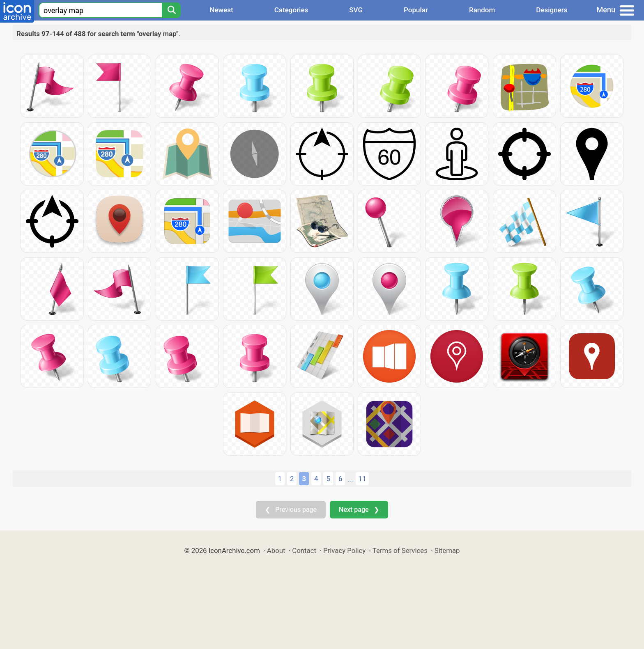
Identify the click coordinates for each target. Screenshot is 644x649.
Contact (304, 550)
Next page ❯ (359, 510)
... (350, 479)
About (276, 550)
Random (482, 10)
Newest (221, 10)
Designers (552, 10)
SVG (356, 10)
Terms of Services (400, 550)
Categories (291, 10)
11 (362, 479)
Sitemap (447, 550)
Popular (416, 10)
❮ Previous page (291, 510)
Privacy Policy (344, 550)
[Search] (171, 10)
